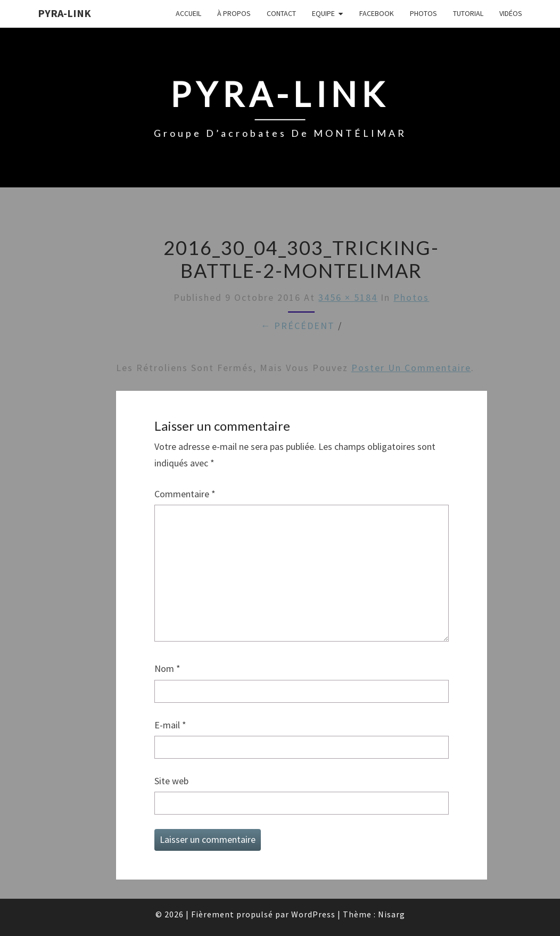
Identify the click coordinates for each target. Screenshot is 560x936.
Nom (167, 668)
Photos (423, 13)
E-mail (170, 725)
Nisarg (392, 914)
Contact (281, 13)
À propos (234, 13)
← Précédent (298, 326)
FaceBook (377, 13)
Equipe (323, 13)
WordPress (313, 914)
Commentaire (185, 494)
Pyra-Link (64, 13)
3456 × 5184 (348, 297)
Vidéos (511, 13)
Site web (171, 781)
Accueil (188, 13)
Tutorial (468, 13)
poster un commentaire (411, 368)
